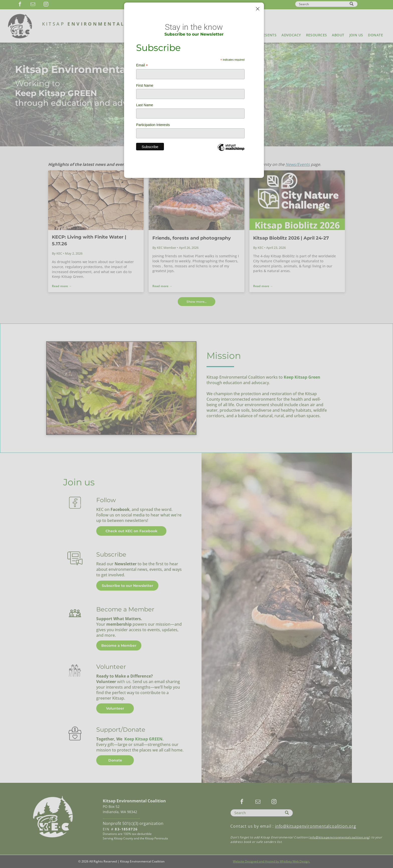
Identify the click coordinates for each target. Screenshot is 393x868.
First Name (145, 85)
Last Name (145, 105)
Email (142, 65)
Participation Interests (153, 125)
